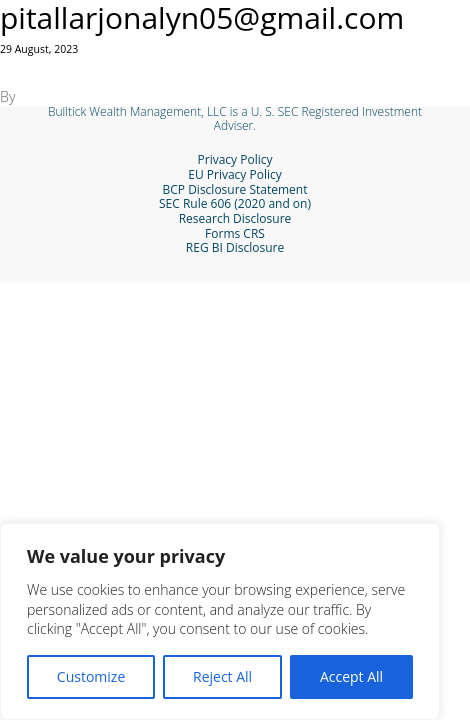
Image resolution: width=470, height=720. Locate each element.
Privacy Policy (235, 160)
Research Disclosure (235, 219)
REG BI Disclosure (235, 248)
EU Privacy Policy (234, 175)
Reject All (222, 676)
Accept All (351, 676)
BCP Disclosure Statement (235, 190)
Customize (91, 676)
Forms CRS (235, 234)
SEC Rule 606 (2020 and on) (235, 204)
